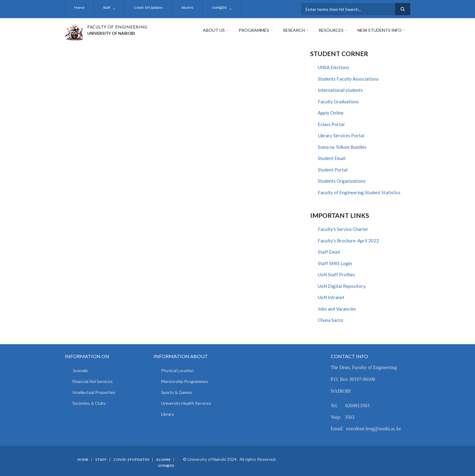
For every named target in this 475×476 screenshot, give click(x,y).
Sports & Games (177, 392)
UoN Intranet (331, 297)
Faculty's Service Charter (343, 229)
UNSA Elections (334, 67)
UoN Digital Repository (342, 286)
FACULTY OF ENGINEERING (117, 27)
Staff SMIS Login (335, 263)
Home (79, 7)
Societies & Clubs (89, 403)
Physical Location (178, 370)
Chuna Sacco (331, 320)
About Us (214, 30)
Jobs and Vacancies (337, 309)
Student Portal (333, 170)
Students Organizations (342, 181)
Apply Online (331, 113)
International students (340, 90)
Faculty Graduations (338, 102)
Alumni (187, 7)
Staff (107, 7)
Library (168, 414)
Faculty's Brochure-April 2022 (348, 241)
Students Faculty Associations (348, 79)
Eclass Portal (331, 124)
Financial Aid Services (93, 381)
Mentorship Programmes (185, 381)
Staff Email (329, 252)
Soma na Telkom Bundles (342, 147)
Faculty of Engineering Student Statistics (359, 192)
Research (294, 30)
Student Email (332, 158)
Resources (331, 30)
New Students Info (380, 30)
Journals (80, 370)
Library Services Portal (341, 135)
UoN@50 (219, 7)
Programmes (254, 30)
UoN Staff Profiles (336, 275)
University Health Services (186, 403)
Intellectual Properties (94, 392)
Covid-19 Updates (148, 7)
